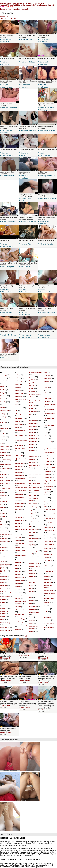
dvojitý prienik (5, 469)
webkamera (47, 566)
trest (31, 617)
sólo (53, 176)
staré (31, 548)
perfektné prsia (19, 581)
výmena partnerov (49, 518)
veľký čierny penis (49, 467)
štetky (31, 589)
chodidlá (3, 547)
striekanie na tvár (35, 566)
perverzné (24, 244)
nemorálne (18, 470)
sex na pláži (33, 495)
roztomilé (32, 432)
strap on (32, 560)
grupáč (2, 513)
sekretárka (32, 471)
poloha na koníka (7, 292)
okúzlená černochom (21, 530)
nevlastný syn (19, 506)
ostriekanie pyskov (21, 555)
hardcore (3, 522)
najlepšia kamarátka (21, 459)
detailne (3, 434)
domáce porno (5, 449)
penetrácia (18, 575)
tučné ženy (47, 375)
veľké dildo (43, 85)
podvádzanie (19, 593)
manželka (18, 390)
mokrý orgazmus (45, 176)
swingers (32, 577)
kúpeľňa (3, 602)
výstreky (46, 552)
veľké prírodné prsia (50, 448)
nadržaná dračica (20, 448)
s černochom (33, 456)
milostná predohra (20, 414)
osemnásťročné (26, 85)
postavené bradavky (21, 625)
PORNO (7, 7)
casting (3, 408)
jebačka (3, 568)
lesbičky (51, 244)
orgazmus (5, 153)
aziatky (2, 381)
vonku (46, 498)
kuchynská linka (5, 596)
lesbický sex (4, 608)
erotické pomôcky (45, 39)
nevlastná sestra (20, 483)
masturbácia (5, 62)
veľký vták (47, 475)
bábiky (2, 387)
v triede (46, 439)
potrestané (18, 629)
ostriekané (18, 548)
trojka (31, 623)
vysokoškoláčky (49, 523)
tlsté (31, 603)
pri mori (32, 388)
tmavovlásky (33, 606)
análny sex (5, 85)
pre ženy (32, 377)
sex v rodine (33, 504)
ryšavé (31, 448)
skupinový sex (34, 530)
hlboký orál (4, 539)
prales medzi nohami (36, 372)
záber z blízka (48, 582)
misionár (17, 421)
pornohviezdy (25, 178)
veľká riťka (47, 445)
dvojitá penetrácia (6, 464)
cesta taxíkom (5, 411)
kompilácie (4, 589)
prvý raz (32, 408)
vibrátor (46, 495)
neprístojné (18, 473)
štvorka (32, 592)
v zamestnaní (48, 442)
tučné (45, 372)
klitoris (42, 130)
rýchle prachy (33, 442)
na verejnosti (44, 62)
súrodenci (32, 574)
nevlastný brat (19, 495)
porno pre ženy (19, 619)
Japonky (3, 562)
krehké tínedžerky (6, 592)
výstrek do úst (48, 535)
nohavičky (43, 312)
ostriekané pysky (45, 337)
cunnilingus (4, 417)
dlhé (2, 443)
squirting (32, 545)
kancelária (4, 580)
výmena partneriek (49, 514)
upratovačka (47, 402)
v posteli (46, 430)
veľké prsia (5, 290)
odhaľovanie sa (19, 520)
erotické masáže (5, 484)
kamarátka (4, 577)
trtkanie (32, 632)
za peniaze (47, 576)
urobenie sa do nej (49, 414)
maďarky (17, 375)
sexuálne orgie (34, 507)
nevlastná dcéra (20, 476)
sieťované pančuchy (35, 522)
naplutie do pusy (20, 463)
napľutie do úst (19, 466)
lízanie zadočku (5, 630)
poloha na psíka (20, 614)
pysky (31, 39)
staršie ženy (33, 557)
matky (17, 405)
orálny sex (13, 335)
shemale (32, 519)
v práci (46, 433)
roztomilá (32, 429)
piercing (17, 587)
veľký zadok (47, 478)
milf (16, 411)
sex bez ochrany (34, 488)
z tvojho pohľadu (7, 39)
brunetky (42, 153)
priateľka (32, 391)
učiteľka (46, 387)
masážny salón (19, 393)
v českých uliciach (49, 425)
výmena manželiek (49, 509)
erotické (3, 478)
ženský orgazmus (7, 87)
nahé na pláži (19, 456)
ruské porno (33, 439)
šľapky (31, 585)
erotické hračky (5, 481)
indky (2, 556)
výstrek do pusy (49, 527)
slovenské (32, 533)
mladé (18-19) (44, 87)
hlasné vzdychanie (6, 534)
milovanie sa (19, 418)
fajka (2, 504)
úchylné (46, 393)
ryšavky (32, 451)
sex (30, 244)
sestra (31, 477)
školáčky (14, 108)
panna (17, 565)
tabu (31, 597)
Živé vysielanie (23, 9)
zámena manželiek (49, 594)
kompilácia (4, 586)
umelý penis (44, 42)
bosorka (3, 399)
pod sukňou (18, 590)
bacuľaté (3, 390)
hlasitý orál (4, 531)
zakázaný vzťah (48, 591)
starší (31, 554)
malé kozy (18, 384)
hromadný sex (5, 542)
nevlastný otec (19, 503)
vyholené (46, 501)
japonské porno (5, 565)
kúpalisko (3, 599)
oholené (33, 62)
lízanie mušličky (5, 623)
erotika (2, 493)
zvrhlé (10, 312)
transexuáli (33, 609)
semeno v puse (34, 474)
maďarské (18, 378)
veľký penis (32, 221)
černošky (3, 423)
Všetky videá (13, 9)
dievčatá (4, 244)
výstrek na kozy (48, 538)
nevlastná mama (51, 199)
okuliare (17, 526)
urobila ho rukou (51, 130)
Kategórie (4, 9)
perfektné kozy (19, 578)
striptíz (31, 571)
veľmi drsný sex (49, 486)
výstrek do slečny (49, 530)
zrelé (45, 606)
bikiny (2, 393)
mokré (17, 428)
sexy (31, 510)
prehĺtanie (32, 380)
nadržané (24, 39)
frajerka (3, 507)
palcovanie (18, 562)
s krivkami (32, 462)
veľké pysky (47, 461)
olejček (17, 534)
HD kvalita (3, 525)
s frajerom (32, 459)
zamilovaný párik (7, 130)
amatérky (5, 133)
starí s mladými (34, 551)
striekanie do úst (34, 563)
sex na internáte (34, 491)
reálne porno (33, 420)
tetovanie (32, 600)
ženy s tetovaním (49, 628)
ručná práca (33, 435)
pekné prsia (18, 572)
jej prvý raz (4, 571)
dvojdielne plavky (6, 460)
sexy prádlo (33, 513)
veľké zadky (47, 464)
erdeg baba (4, 474)
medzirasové (19, 408)
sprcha (31, 542)
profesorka (33, 405)
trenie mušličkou (34, 612)
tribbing (32, 620)
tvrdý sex (47, 381)
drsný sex (28, 267)
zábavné (46, 579)
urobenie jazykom (49, 409)
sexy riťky (32, 516)
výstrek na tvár (48, 549)
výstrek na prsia (49, 541)
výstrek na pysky (49, 544)
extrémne (3, 496)
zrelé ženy (47, 609)
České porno (10, 267)
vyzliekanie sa (48, 560)
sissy (31, 527)
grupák (2, 516)
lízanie (2, 620)
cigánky (3, 414)
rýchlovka (32, 445)
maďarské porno (20, 381)
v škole (46, 436)
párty (16, 568)
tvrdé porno (5, 42)
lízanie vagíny (5, 627)
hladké (2, 528)
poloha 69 (43, 244)
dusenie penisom (6, 455)
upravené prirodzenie (50, 405)
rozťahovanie (25, 153)
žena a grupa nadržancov (48, 110)
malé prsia (18, 387)
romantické (33, 423)
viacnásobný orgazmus (47, 108)
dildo (2, 440)
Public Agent (33, 411)
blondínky (24, 130)
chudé (4, 176)
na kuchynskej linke (21, 441)
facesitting (4, 501)
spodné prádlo (34, 539)
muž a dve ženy (19, 435)
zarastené (47, 603)
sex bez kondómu (35, 483)
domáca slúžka (5, 446)
